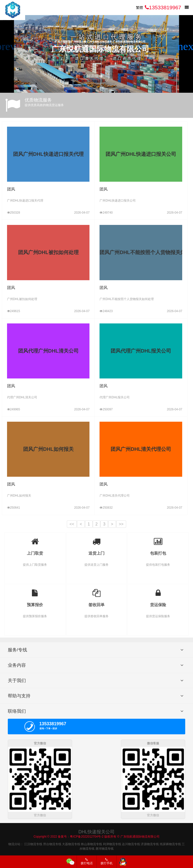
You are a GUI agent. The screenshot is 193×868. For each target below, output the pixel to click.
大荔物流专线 (71, 843)
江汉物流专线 (33, 843)
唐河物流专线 (105, 848)
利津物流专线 (112, 843)
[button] (187, 46)
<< (72, 524)
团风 (11, 189)
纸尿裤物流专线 (170, 843)
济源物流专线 (150, 843)
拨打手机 (107, 861)
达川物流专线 (131, 843)
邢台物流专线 (52, 843)
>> (121, 524)
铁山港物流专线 (91, 843)
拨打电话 (87, 861)
